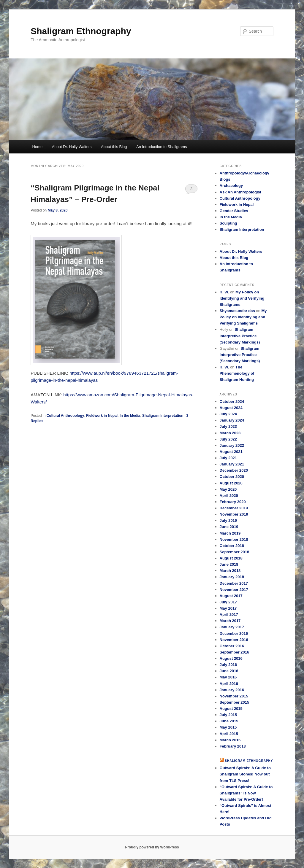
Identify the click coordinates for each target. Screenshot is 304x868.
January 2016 (232, 690)
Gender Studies (234, 211)
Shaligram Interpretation (163, 416)
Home (37, 147)
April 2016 (229, 684)
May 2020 (228, 489)
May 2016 (228, 677)
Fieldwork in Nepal (102, 416)
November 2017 (234, 590)
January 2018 (232, 577)
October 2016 (232, 646)
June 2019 (229, 527)
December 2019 (234, 508)
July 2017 (228, 602)
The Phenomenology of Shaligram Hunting (237, 373)
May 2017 (228, 608)
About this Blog (114, 147)
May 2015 (228, 727)
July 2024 (228, 414)
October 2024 (232, 402)
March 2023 (230, 433)
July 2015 (228, 715)
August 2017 (231, 596)
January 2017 (232, 627)
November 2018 (234, 539)
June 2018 (229, 564)
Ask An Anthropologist (241, 192)
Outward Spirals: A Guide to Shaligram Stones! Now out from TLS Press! (245, 774)
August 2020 (231, 483)
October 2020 (232, 477)
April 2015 (229, 734)
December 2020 (234, 470)
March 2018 (230, 571)
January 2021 (232, 464)
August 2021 (231, 452)
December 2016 (234, 633)
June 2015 (229, 721)
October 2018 (232, 546)
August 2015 (231, 709)
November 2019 (234, 514)
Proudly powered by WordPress (152, 847)
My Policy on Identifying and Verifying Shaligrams (242, 298)
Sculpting (228, 223)
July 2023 (228, 426)
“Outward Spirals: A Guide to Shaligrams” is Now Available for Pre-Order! (246, 793)
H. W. (224, 292)
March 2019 (230, 533)
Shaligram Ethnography (81, 31)
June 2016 (229, 671)
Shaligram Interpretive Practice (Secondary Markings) (240, 336)
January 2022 (232, 445)
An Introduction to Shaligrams (162, 147)
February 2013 (233, 746)
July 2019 (228, 520)
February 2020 (233, 502)
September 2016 (235, 652)
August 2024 (231, 408)
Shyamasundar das (237, 311)
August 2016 (231, 658)
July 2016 (228, 665)
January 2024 (232, 420)
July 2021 (228, 458)
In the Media (130, 416)
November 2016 (234, 640)
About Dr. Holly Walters (72, 147)
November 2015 (234, 696)
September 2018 (235, 552)
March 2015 (230, 740)
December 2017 (234, 583)
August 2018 (231, 558)
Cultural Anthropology (65, 416)
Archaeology (231, 186)
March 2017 (230, 621)
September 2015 (235, 702)
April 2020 (229, 496)
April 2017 (229, 615)
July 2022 (228, 439)
